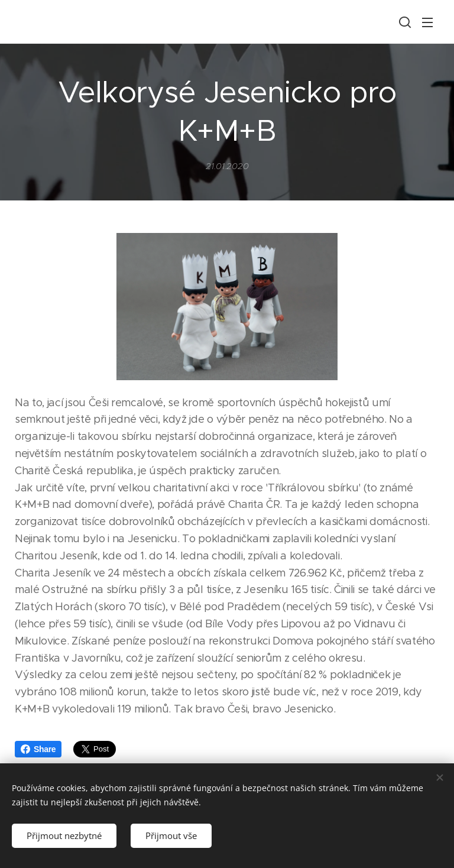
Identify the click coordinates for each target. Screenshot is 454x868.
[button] (404, 22)
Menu (427, 22)
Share (38, 749)
